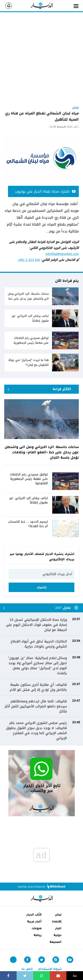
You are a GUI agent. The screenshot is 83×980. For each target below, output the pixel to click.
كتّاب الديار (34, 914)
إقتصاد (57, 921)
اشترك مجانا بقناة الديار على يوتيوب (45, 191)
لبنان (58, 914)
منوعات (37, 928)
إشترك (42, 587)
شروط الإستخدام (50, 969)
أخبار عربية (34, 921)
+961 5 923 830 (29, 260)
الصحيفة (56, 942)
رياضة (38, 935)
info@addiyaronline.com (62, 254)
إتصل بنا (27, 969)
